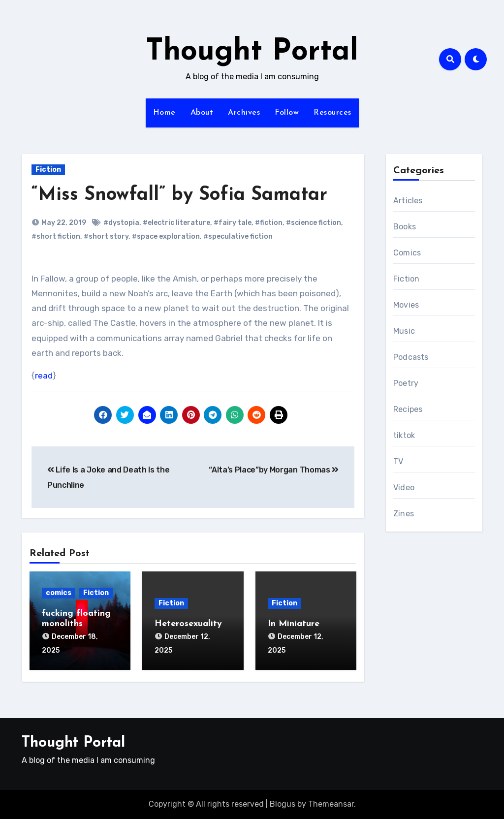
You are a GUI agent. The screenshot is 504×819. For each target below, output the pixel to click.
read (44, 376)
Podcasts (411, 357)
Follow (287, 113)
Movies (406, 305)
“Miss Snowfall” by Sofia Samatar (179, 195)
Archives (244, 113)
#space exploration (166, 236)
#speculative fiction (238, 236)
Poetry (406, 383)
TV (398, 461)
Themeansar (331, 804)
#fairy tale (233, 223)
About (202, 113)
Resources (332, 113)
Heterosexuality (188, 624)
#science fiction (314, 223)
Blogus (283, 804)
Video (404, 488)
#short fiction (56, 236)
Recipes (408, 409)
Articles (408, 201)
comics (59, 593)
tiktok (404, 435)
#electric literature (176, 223)
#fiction (269, 223)
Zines (404, 514)
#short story (106, 236)
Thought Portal (252, 52)
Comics (407, 253)
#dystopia (121, 223)
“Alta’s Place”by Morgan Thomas (274, 470)
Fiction (48, 170)
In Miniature (294, 624)
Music (404, 331)
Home (164, 113)
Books (405, 227)
